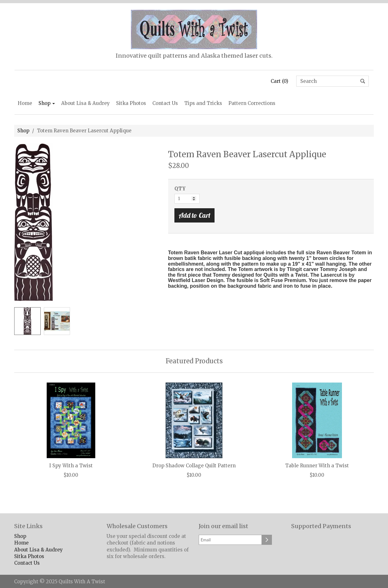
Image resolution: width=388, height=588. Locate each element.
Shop (47, 103)
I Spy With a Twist (71, 466)
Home (25, 103)
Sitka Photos (131, 103)
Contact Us (165, 103)
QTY (180, 189)
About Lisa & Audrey (85, 103)
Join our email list (223, 526)
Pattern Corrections (252, 103)
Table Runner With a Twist (317, 466)
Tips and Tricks (203, 103)
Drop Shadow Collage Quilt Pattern (194, 466)
